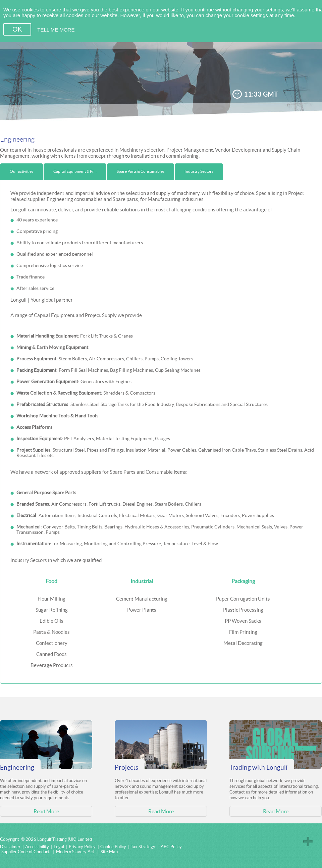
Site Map (109, 852)
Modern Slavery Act (75, 852)
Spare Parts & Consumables (141, 171)
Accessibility (37, 847)
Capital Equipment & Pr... (75, 171)
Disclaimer (10, 847)
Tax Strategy (143, 847)
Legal (59, 847)
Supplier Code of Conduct (25, 852)
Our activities (21, 171)
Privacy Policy (82, 847)
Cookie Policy (113, 847)
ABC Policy (171, 847)
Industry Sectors (199, 171)
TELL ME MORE (56, 30)
